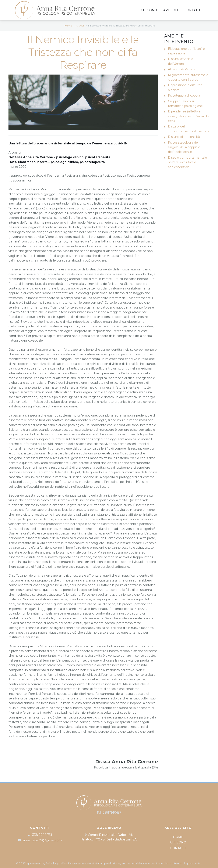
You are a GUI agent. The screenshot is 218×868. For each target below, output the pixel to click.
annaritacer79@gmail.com (42, 840)
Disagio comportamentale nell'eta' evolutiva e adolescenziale (187, 162)
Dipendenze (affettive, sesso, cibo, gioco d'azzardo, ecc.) (189, 116)
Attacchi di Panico (181, 69)
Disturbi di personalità (184, 137)
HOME (178, 837)
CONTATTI (178, 848)
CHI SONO (178, 842)
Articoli (80, 26)
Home (68, 26)
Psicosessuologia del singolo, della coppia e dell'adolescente (184, 147)
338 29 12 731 (42, 835)
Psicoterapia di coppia (184, 96)
